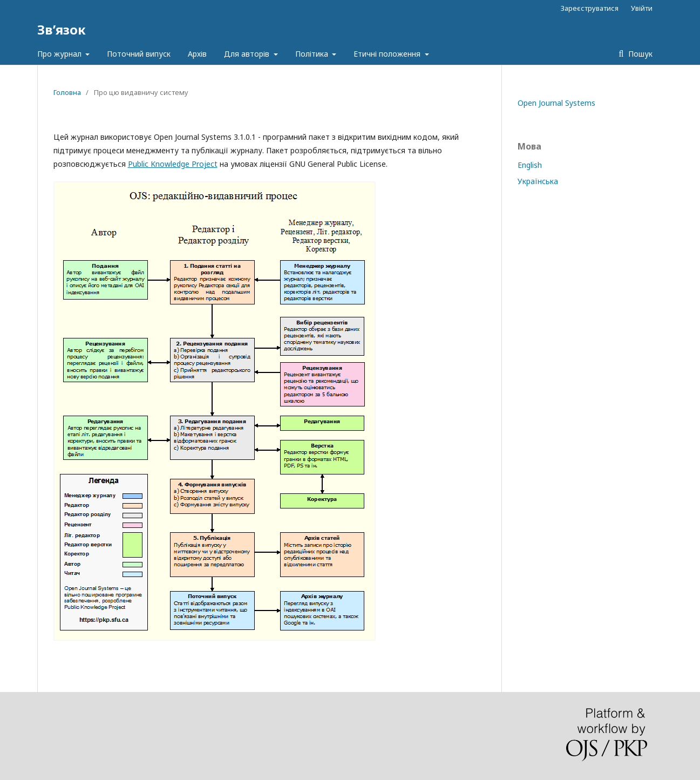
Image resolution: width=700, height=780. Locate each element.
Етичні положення (388, 54)
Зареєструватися (590, 8)
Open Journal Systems (556, 103)
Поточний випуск (139, 54)
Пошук (639, 54)
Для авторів (248, 54)
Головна (67, 92)
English (530, 165)
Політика (313, 54)
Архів (197, 54)
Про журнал (60, 54)
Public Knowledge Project (173, 164)
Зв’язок (62, 29)
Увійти (642, 8)
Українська (538, 181)
